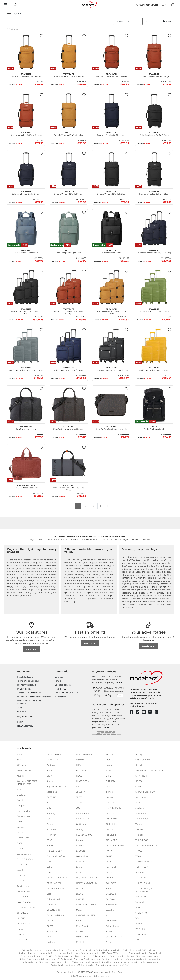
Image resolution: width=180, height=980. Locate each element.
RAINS (109, 856)
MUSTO (110, 760)
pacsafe (110, 797)
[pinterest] (158, 712)
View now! (32, 649)
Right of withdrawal (27, 685)
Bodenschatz (23, 816)
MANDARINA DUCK (86, 915)
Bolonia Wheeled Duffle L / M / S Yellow (111, 311)
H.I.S (78, 765)
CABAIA (21, 881)
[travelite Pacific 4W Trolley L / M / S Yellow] (154, 346)
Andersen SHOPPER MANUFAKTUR (27, 783)
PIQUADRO (112, 840)
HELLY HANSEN (84, 754)
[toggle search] (15, 5)
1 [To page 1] (78, 506)
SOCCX (139, 781)
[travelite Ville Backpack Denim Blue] (26, 228)
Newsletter (60, 697)
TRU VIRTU (141, 878)
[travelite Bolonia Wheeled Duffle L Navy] (111, 111)
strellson (140, 808)
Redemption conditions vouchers (29, 702)
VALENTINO (141, 897)
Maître (79, 910)
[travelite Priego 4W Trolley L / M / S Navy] (69, 346)
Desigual (51, 765)
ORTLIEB (110, 781)
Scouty (139, 754)
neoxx (109, 765)
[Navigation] (6, 5)
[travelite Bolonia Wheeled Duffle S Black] (154, 111)
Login (20, 722)
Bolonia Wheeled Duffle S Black (154, 133)
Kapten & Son (83, 813)
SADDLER (111, 894)
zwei (138, 940)
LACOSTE (81, 851)
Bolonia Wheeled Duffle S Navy (26, 192)
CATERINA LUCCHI (26, 907)
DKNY (49, 776)
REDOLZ (110, 862)
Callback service (63, 685)
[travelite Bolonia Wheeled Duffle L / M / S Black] (26, 287)
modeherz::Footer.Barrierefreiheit (34, 697)
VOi (137, 918)
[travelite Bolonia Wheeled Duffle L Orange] (154, 52)
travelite (139, 872)
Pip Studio (111, 835)
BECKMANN (23, 795)
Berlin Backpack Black (154, 427)
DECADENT (23, 940)
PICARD (110, 813)
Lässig (79, 867)
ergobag (51, 813)
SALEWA (110, 899)
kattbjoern (81, 824)
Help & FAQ (60, 689)
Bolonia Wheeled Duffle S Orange (111, 75)
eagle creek (52, 792)
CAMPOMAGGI (24, 902)
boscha (21, 827)
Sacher (109, 888)
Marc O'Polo (82, 937)
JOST (79, 808)
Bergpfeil (22, 806)
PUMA (109, 851)
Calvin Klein (23, 886)
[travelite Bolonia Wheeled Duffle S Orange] (111, 52)
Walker (139, 924)
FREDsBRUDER (54, 851)
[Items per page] (151, 22)
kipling (80, 829)
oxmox (109, 792)
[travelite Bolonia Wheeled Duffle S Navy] (26, 169)
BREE (20, 843)
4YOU (20, 754)
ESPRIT (50, 819)
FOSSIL (50, 840)
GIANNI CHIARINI (55, 888)
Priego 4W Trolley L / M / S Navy (69, 369)
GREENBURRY (54, 910)
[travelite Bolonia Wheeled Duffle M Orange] (26, 111)
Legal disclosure (25, 677)
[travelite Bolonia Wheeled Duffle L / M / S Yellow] (111, 287)
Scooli (109, 931)
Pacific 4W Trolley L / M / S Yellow (154, 369)
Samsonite (111, 904)
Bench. (20, 800)
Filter (167, 21)
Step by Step (142, 797)
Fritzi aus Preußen (56, 856)
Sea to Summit (143, 760)
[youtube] (145, 712)
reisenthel (111, 867)
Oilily (108, 776)
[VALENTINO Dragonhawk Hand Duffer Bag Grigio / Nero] (69, 463)
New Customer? (25, 726)
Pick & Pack (112, 819)
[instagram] (151, 712)
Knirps (79, 840)
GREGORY (52, 921)
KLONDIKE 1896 (84, 835)
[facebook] (133, 712)
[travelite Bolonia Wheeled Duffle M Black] (154, 169)
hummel (81, 786)
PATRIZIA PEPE (113, 808)
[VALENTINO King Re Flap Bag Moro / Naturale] (111, 405)
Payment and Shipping (66, 693)
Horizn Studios (83, 770)
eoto (49, 802)
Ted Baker (140, 835)
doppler (50, 781)
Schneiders (111, 921)
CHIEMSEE (22, 913)
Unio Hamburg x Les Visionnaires (146, 890)
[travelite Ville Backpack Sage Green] (69, 228)
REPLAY (110, 872)
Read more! (90, 643)
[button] (41, 36)
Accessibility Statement (29, 693)
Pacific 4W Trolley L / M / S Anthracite (26, 369)
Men (9, 14)
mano (79, 921)
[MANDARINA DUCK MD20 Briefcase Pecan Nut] (26, 463)
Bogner (21, 822)
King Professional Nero (26, 427)
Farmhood (52, 829)
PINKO (109, 829)
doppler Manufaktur (57, 786)
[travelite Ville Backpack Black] (111, 228)
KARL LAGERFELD (85, 819)
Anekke (21, 776)
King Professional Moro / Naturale (69, 427)
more (119, 682)
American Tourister (26, 770)
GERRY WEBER (54, 883)
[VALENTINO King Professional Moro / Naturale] (69, 405)
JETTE (79, 797)
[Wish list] (164, 5)
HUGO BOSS (82, 781)
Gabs (49, 872)
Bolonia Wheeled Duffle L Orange (154, 75)
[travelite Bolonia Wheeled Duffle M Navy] (69, 169)
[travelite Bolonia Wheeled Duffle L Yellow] (69, 111)
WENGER (140, 929)
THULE (139, 851)
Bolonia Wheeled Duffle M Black (154, 192)
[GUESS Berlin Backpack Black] (154, 405)
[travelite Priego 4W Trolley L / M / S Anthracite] (111, 346)
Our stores (22, 712)
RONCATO (111, 883)
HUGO (79, 776)
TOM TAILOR (142, 867)
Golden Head (53, 899)
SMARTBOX (141, 776)
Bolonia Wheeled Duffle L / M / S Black (26, 311)
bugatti (21, 870)
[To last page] (108, 506)
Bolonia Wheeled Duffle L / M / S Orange (69, 311)
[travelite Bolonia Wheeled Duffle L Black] (111, 169)
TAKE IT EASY (142, 819)
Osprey (109, 786)
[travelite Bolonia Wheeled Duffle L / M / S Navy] (154, 228)
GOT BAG (51, 904)
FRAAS (50, 845)
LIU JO (79, 888)
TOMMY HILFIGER (144, 862)
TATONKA (140, 829)
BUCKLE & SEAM (25, 859)
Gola (49, 894)
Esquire (50, 824)
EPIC (49, 808)
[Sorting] (127, 22)
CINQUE (21, 918)
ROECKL (110, 878)
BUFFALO (22, 865)
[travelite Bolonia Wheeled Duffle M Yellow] (69, 52)
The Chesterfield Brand (147, 845)
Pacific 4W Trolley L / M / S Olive (154, 310)
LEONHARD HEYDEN (87, 878)
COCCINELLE (24, 924)
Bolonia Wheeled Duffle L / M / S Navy (154, 251)
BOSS (20, 832)
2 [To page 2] (85, 506)
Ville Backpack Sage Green (69, 251)
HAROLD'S (52, 931)
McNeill (80, 942)
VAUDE (139, 907)
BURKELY (22, 875)
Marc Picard (82, 926)
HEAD (50, 937)
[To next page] (101, 506)
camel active (23, 891)
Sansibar (110, 910)
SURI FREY (141, 813)
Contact (59, 677)
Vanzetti (140, 902)
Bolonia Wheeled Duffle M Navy (69, 192)
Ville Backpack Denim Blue (26, 251)
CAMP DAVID (23, 897)
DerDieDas (52, 760)
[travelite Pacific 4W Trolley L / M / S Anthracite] (26, 346)
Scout (109, 942)
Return (58, 681)
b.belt (20, 789)
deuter (50, 770)
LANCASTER (82, 862)
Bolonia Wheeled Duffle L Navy (111, 133)
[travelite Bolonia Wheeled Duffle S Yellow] (26, 52)
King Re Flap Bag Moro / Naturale (111, 427)
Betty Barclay (24, 811)
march (79, 931)
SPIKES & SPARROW (145, 792)
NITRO (109, 770)
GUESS (50, 926)
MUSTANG (111, 754)
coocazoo (22, 929)
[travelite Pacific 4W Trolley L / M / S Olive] (154, 287)
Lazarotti (81, 872)
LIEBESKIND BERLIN (87, 883)
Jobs (20, 708)
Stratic (139, 802)
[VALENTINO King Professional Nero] (26, 405)
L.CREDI (80, 845)
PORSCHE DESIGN (115, 845)
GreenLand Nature (56, 915)
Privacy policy (24, 689)
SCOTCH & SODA (114, 937)
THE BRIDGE (142, 840)
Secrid (139, 765)
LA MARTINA (82, 856)
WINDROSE (141, 934)
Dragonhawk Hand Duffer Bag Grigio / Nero (69, 487)
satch (109, 915)
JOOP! (79, 802)
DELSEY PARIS (54, 754)
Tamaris (139, 824)
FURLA (50, 862)
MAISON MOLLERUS (86, 904)
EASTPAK (51, 797)
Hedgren (51, 942)
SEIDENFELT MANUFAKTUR (149, 770)
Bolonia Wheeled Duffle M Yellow (69, 75)
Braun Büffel (23, 838)
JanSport (81, 792)
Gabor (50, 867)
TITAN (138, 856)
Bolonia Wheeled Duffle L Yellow (69, 133)
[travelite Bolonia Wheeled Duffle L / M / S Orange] (69, 287)
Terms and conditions (28, 681)
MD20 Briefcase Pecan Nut (26, 486)
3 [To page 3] (93, 506)
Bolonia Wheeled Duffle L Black (111, 192)
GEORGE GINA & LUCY (58, 878)
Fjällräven (51, 835)
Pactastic (110, 802)
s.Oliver (139, 786)
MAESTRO (81, 899)
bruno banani (24, 854)
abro (19, 760)
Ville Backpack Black (111, 251)
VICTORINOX (142, 913)
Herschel (81, 760)
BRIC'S (20, 848)
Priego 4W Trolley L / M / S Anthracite (111, 369)
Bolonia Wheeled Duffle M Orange (26, 133)
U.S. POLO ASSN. (144, 883)
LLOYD (80, 894)
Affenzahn (22, 765)
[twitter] (139, 712)
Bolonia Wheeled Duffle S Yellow (26, 75)
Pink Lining (112, 824)
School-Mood (112, 926)
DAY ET (20, 934)
